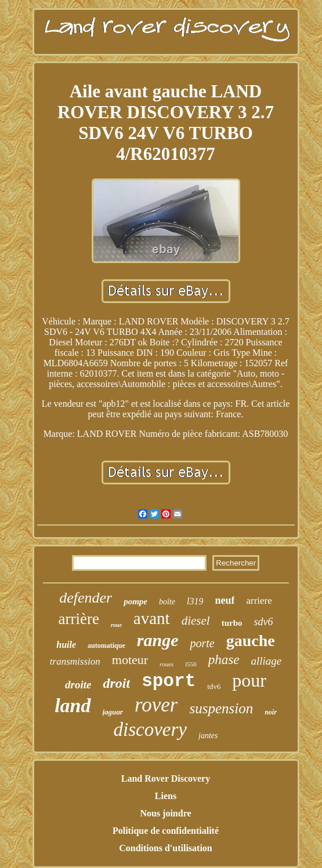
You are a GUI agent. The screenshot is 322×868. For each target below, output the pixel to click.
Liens (166, 796)
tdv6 (214, 686)
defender (86, 598)
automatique (106, 645)
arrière (79, 619)
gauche (251, 641)
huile (66, 645)
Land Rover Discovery (166, 778)
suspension (221, 708)
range (158, 640)
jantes (208, 736)
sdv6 (263, 622)
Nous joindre (165, 813)
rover (156, 705)
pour (249, 680)
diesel (196, 621)
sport (169, 681)
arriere (259, 601)
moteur (130, 660)
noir (271, 712)
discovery (150, 730)
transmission (75, 661)
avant (152, 618)
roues (167, 664)
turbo (232, 623)
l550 (191, 664)
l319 (195, 601)
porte (202, 643)
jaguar (113, 712)
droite (78, 685)
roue (116, 625)
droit (116, 683)
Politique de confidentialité (166, 831)
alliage (266, 661)
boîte (167, 602)
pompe (135, 601)
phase (224, 660)
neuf (225, 600)
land (73, 705)
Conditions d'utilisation (166, 848)
